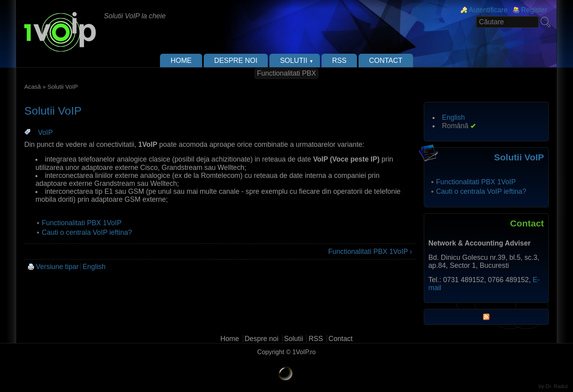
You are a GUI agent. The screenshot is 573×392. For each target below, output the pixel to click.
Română (455, 126)
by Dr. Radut (553, 386)
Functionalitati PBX (287, 73)
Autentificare (488, 10)
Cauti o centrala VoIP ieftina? (87, 232)
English (94, 267)
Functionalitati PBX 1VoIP (82, 223)
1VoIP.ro (304, 352)
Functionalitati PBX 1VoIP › (370, 252)
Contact (386, 60)
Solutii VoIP (519, 157)
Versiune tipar (57, 267)
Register (534, 10)
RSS (339, 60)
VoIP (46, 133)
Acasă (33, 87)
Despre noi (236, 60)
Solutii (294, 60)
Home (181, 60)
